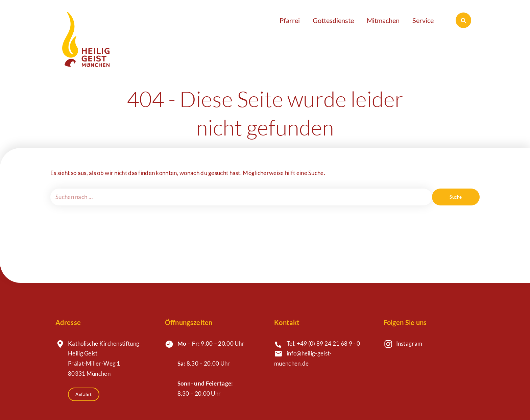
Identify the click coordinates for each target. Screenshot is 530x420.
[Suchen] (463, 20)
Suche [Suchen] (456, 197)
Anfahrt (84, 394)
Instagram (409, 344)
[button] (293, 20)
